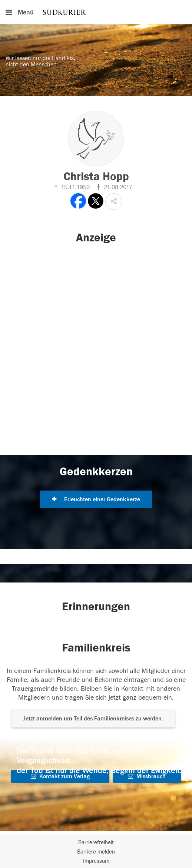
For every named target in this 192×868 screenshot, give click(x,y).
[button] (114, 202)
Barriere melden (96, 852)
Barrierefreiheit (96, 843)
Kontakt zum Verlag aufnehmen (60, 778)
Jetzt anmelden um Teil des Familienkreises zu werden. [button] (93, 719)
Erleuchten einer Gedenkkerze (96, 499)
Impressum (96, 861)
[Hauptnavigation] (96, 12)
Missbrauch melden (147, 778)
